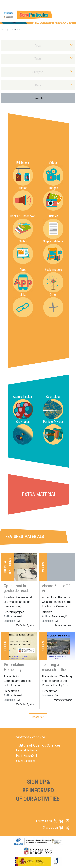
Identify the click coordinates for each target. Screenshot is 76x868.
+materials (38, 717)
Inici (3, 29)
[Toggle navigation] (69, 14)
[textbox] (38, 45)
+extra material (38, 494)
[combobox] (38, 45)
